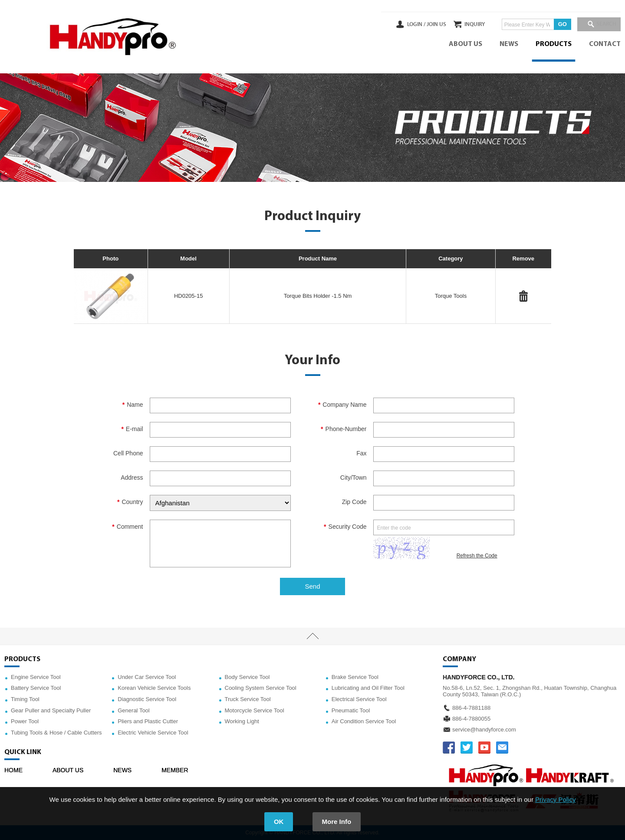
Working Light (242, 721)
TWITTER (467, 748)
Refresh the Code (477, 556)
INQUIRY (466, 24)
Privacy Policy (555, 799)
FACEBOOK (449, 748)
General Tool (133, 710)
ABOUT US (465, 44)
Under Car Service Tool (147, 677)
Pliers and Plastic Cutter (148, 721)
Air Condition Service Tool (364, 721)
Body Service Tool (247, 677)
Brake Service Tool (355, 677)
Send (312, 586)
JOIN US (418, 24)
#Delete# (523, 296)
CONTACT (605, 44)
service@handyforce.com (484, 730)
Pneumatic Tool (351, 710)
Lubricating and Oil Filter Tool (368, 688)
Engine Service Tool (36, 677)
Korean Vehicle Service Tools (154, 688)
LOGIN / (398, 24)
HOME (13, 770)
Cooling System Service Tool (261, 688)
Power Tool (25, 721)
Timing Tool (25, 699)
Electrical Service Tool (359, 699)
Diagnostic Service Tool (147, 699)
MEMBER (175, 770)
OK (279, 822)
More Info (337, 822)
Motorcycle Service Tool (255, 710)
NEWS (509, 44)
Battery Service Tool (36, 688)
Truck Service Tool (248, 699)
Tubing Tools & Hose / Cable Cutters (56, 733)
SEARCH (603, 24)
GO (553, 24)
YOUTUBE (484, 748)
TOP (312, 636)
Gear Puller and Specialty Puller (51, 710)
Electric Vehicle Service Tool (153, 733)
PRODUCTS (554, 44)
